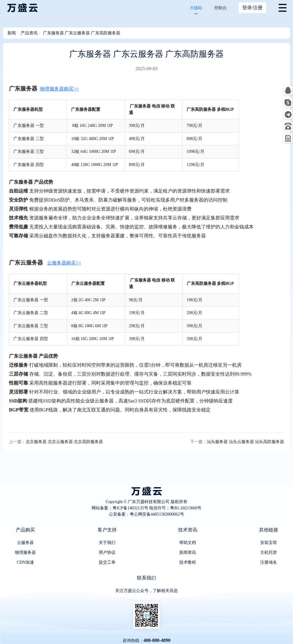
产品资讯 (29, 33)
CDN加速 (25, 562)
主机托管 (269, 552)
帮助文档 (188, 543)
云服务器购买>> (64, 263)
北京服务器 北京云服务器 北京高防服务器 (64, 442)
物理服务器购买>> (59, 89)
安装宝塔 (269, 543)
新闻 (12, 33)
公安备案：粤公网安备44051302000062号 (146, 514)
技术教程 (188, 562)
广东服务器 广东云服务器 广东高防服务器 (82, 33)
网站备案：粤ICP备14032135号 (120, 508)
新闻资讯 (188, 552)
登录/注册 (252, 8)
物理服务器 (25, 552)
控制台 (220, 8)
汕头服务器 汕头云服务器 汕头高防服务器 (245, 442)
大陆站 (196, 8)
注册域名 (269, 562)
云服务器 (25, 543)
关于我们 (107, 543)
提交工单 (107, 562)
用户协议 (107, 552)
